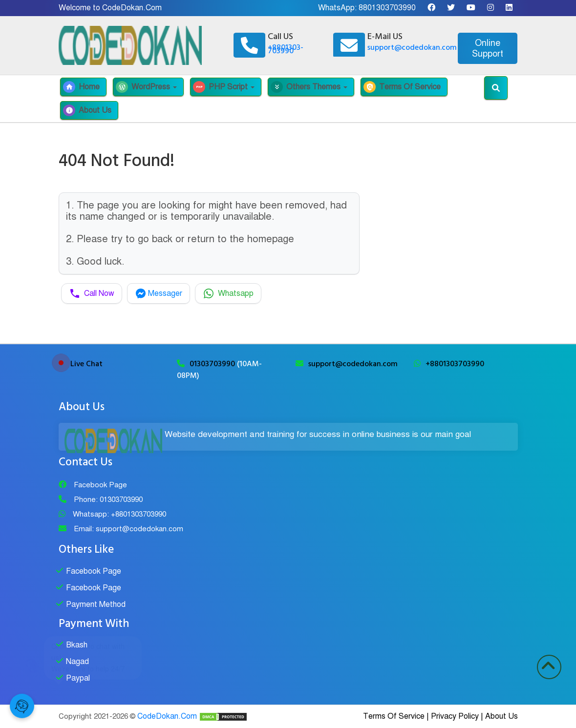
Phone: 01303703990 (108, 499)
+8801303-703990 (286, 49)
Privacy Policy (455, 716)
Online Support (488, 48)
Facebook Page (100, 485)
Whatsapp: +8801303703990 (119, 514)
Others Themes (309, 87)
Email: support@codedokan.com (128, 529)
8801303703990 (387, 8)
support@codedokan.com (412, 47)
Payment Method (96, 604)
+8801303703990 (455, 364)
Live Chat (86, 364)
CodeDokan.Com (167, 716)
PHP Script (224, 87)
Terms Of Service (402, 87)
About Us (87, 110)
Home (81, 87)
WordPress (146, 87)
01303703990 (213, 364)
